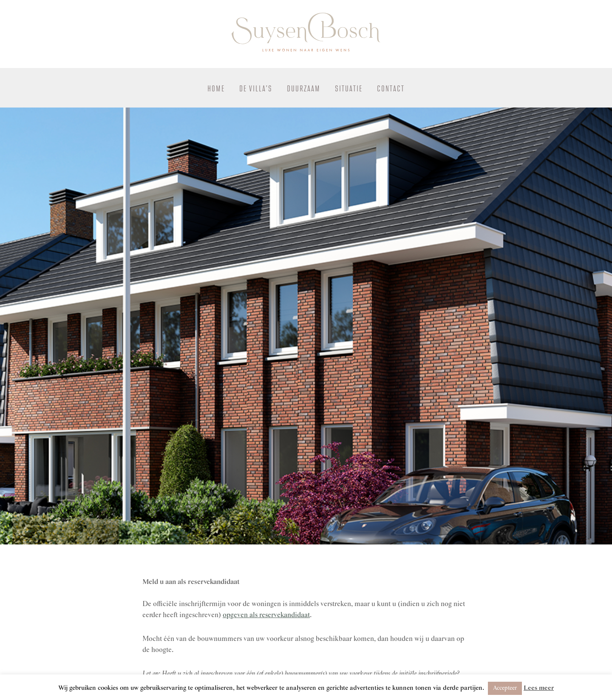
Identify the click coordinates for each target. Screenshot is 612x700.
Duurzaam (304, 89)
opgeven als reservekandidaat (266, 615)
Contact (391, 89)
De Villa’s (256, 89)
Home (216, 89)
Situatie (349, 89)
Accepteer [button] (505, 688)
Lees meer (539, 688)
